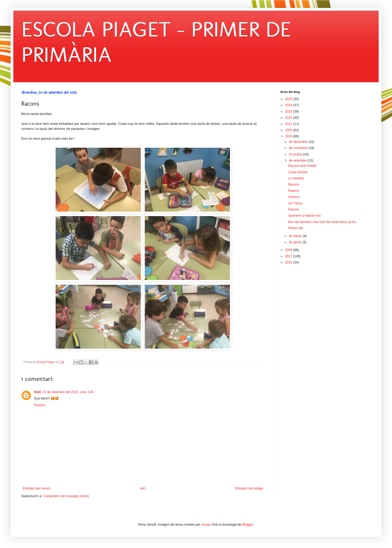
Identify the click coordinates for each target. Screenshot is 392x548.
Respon (40, 405)
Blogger (248, 525)
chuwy (206, 525)
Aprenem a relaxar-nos (304, 216)
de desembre (299, 142)
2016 (289, 262)
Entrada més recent (37, 488)
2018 (289, 250)
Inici (143, 488)
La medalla (296, 178)
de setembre (298, 160)
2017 (289, 256)
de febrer (296, 236)
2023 (289, 112)
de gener (296, 242)
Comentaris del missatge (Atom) (66, 496)
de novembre (299, 148)
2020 (289, 130)
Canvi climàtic (298, 172)
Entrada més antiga (249, 488)
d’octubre (296, 154)
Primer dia (296, 228)
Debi (38, 392)
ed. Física (295, 203)
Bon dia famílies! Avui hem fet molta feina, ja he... (323, 222)
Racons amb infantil (302, 166)
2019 (289, 136)
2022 (289, 118)
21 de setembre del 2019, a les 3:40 (68, 392)
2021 (289, 124)
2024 (289, 105)
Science (294, 197)
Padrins (294, 191)
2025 (289, 99)
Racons (294, 184)
